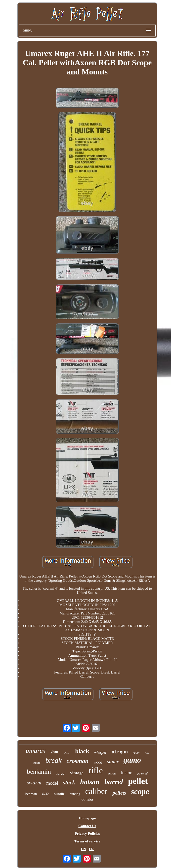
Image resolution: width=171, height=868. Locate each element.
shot (55, 752)
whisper (100, 752)
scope (140, 791)
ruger (136, 753)
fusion (127, 773)
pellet (138, 781)
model (52, 783)
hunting (75, 794)
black (82, 751)
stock (69, 783)
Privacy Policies (87, 834)
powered (143, 773)
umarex (36, 751)
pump (37, 763)
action (112, 773)
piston (67, 753)
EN (83, 849)
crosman (78, 761)
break (54, 760)
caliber (96, 791)
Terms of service (87, 841)
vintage (77, 773)
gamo (132, 760)
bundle (59, 794)
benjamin (39, 772)
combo (87, 799)
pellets (119, 793)
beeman (31, 794)
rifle (95, 770)
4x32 (45, 794)
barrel (114, 782)
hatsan (90, 782)
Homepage (87, 818)
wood (98, 762)
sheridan (61, 774)
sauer (113, 762)
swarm (34, 783)
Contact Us (87, 826)
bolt (147, 753)
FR (91, 849)
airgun (120, 752)
